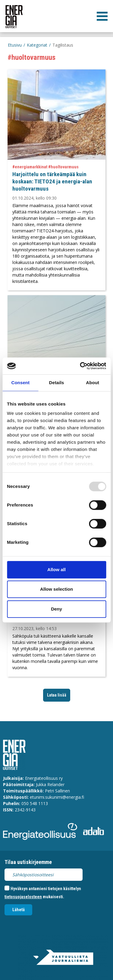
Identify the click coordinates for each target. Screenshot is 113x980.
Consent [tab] (20, 383)
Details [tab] (57, 383)
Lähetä (19, 910)
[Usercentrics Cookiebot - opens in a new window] (80, 366)
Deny (56, 609)
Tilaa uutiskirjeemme (28, 862)
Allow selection (56, 589)
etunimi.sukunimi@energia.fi (57, 797)
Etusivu (15, 45)
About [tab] (93, 383)
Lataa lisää (57, 695)
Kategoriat (37, 45)
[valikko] (102, 16)
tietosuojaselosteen (23, 897)
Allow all (56, 570)
